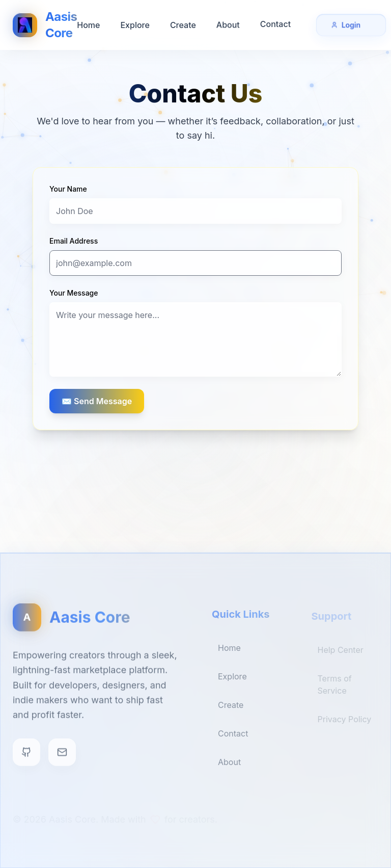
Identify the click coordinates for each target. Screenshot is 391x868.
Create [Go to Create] (183, 24)
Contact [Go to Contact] (275, 21)
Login (351, 24)
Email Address (74, 241)
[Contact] (62, 757)
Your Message (74, 293)
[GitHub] (26, 757)
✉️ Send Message (97, 401)
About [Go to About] (228, 23)
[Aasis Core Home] (45, 24)
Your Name (68, 189)
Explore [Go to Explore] (135, 24)
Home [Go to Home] (88, 24)
